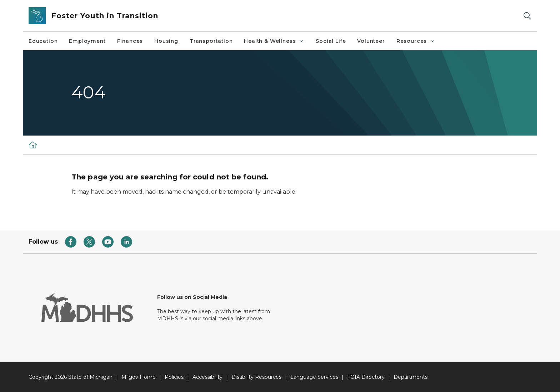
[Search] (527, 16)
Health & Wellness (274, 41)
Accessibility (207, 377)
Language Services (314, 377)
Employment (87, 41)
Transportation (211, 41)
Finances (130, 41)
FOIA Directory (366, 377)
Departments (411, 377)
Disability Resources (256, 377)
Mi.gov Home (139, 377)
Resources (416, 41)
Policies (174, 377)
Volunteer (371, 41)
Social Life (331, 41)
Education (43, 41)
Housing (166, 41)
